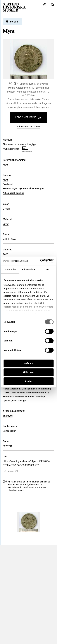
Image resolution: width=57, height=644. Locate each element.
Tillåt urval (28, 372)
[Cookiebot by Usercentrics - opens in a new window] (41, 261)
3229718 (8, 446)
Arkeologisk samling (14, 193)
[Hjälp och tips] (45, 5)
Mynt (5, 165)
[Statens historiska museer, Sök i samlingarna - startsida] (14, 7)
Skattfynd (8, 416)
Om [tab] (47, 269)
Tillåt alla (29, 363)
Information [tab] (29, 269)
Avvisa (29, 381)
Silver (6, 224)
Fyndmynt (8, 184)
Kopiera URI (11, 471)
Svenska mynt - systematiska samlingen (23, 189)
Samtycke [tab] (10, 269)
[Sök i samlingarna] (53, 5)
